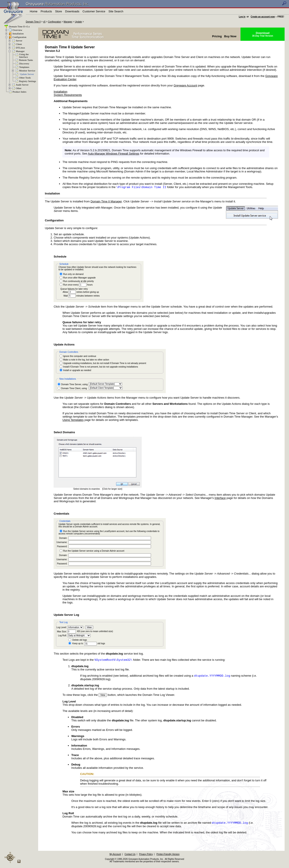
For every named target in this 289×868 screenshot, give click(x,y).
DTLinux (21, 48)
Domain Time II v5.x (19, 26)
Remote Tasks (26, 60)
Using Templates (73, 420)
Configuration (55, 22)
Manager (68, 22)
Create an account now (263, 17)
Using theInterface (24, 56)
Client (19, 44)
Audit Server (22, 85)
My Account (115, 856)
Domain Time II (33, 22)
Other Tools (25, 78)
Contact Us (130, 856)
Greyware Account (185, 85)
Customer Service (94, 11)
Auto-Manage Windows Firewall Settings (113, 154)
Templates (24, 67)
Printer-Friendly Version (168, 856)
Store (59, 11)
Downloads (72, 11)
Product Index (20, 92)
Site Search (116, 11)
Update (78, 22)
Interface (220, 498)
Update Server (27, 74)
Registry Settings (28, 81)
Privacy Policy (146, 856)
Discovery (24, 63)
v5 (44, 22)
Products (46, 11)
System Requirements (68, 95)
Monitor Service (27, 71)
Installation (18, 34)
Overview (17, 30)
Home (34, 11)
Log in (242, 17)
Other (19, 88)
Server (19, 41)
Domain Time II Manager (106, 202)
